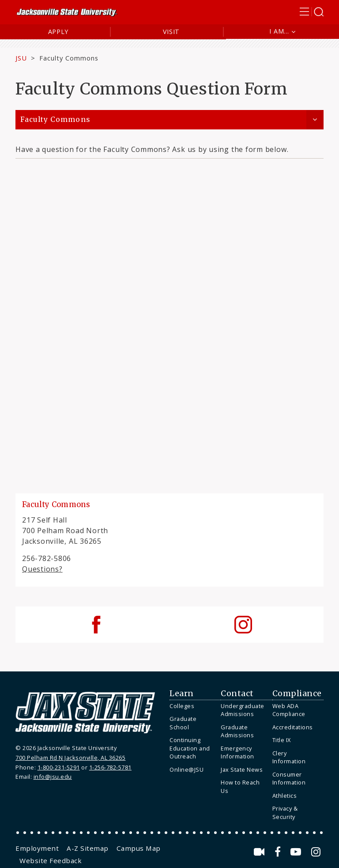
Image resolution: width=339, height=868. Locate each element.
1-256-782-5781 (110, 767)
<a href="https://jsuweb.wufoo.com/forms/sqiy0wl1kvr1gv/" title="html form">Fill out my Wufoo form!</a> (169, 316)
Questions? (42, 569)
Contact (237, 694)
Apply (58, 32)
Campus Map (139, 848)
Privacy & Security (285, 813)
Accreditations (293, 727)
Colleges (182, 706)
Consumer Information (289, 779)
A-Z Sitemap (88, 848)
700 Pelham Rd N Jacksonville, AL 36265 (70, 758)
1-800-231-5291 (59, 767)
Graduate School (183, 723)
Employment (37, 848)
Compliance (297, 694)
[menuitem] (193, 706)
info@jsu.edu (53, 777)
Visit (171, 32)
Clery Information (289, 757)
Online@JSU (186, 769)
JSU (21, 58)
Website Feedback (51, 860)
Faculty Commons (69, 58)
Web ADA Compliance (289, 710)
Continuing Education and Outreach (190, 748)
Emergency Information (237, 752)
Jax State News (242, 769)
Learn (182, 694)
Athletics (285, 796)
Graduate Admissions (237, 731)
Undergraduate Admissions (243, 710)
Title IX (282, 740)
